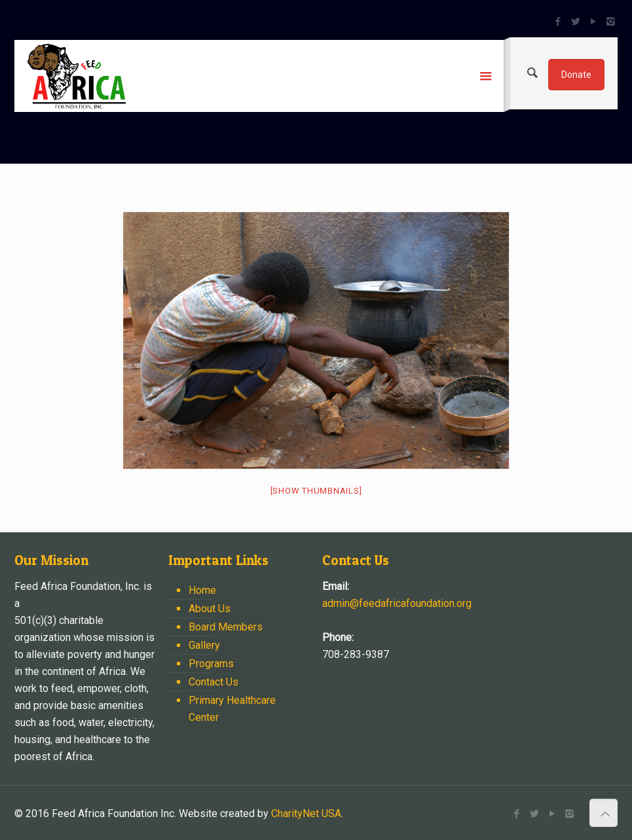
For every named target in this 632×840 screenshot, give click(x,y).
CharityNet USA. (307, 813)
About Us (210, 609)
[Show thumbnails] (316, 491)
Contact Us (214, 682)
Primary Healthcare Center (232, 709)
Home (202, 590)
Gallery (204, 645)
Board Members (226, 627)
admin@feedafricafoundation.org (397, 603)
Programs (211, 664)
